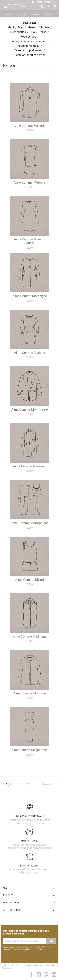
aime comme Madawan (30, 466)
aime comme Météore (29, 182)
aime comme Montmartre (30, 409)
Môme (45, 27)
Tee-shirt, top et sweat (28, 50)
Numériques (18, 32)
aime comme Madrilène (30, 636)
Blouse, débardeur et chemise (28, 41)
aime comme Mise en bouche (29, 241)
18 (29, 784)
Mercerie (21, 14)
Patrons (8, 14)
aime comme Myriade (29, 353)
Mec (21, 27)
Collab (43, 32)
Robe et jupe (28, 37)
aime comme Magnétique (29, 750)
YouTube (40, 974)
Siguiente (49, 784)
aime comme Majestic (30, 126)
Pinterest (48, 974)
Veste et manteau (28, 46)
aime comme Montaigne (30, 296)
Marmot (32, 27)
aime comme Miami (29, 580)
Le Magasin (48, 14)
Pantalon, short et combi (30, 55)
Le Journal (34, 14)
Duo (32, 32)
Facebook (33, 974)
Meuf (11, 27)
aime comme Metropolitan (29, 523)
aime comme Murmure (30, 693)
